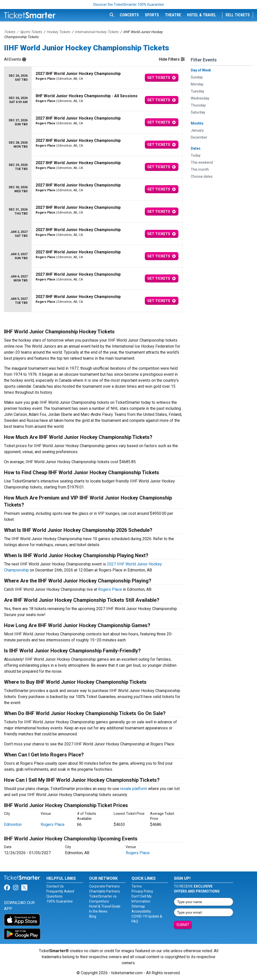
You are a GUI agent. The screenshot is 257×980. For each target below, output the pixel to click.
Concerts (129, 15)
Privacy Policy (142, 891)
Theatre (173, 15)
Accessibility (141, 911)
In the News (98, 911)
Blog (93, 916)
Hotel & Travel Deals (105, 906)
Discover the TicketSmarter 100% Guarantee (129, 5)
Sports (152, 15)
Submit (183, 925)
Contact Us (55, 886)
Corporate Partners (104, 886)
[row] (93, 78)
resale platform (134, 789)
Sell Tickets (238, 15)
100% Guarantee (60, 901)
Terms (137, 886)
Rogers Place (110, 589)
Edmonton (13, 824)
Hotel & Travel (202, 15)
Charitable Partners (105, 891)
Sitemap (138, 906)
